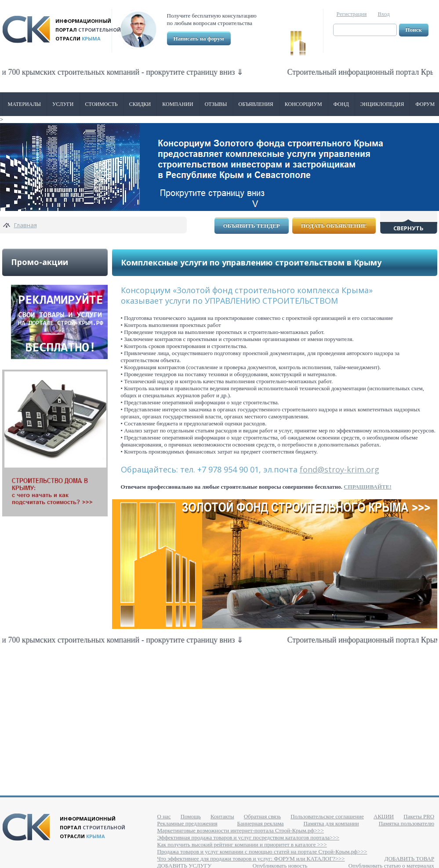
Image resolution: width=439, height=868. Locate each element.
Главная (25, 225)
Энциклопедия (382, 104)
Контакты (222, 816)
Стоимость (102, 104)
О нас (164, 816)
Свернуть (408, 228)
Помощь (191, 816)
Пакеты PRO (419, 816)
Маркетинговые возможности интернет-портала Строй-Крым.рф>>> (241, 830)
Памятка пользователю (407, 823)
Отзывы (216, 104)
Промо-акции (40, 262)
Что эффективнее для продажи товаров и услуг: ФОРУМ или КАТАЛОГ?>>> (251, 859)
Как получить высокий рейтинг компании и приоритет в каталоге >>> (242, 844)
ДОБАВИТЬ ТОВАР (409, 859)
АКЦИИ (384, 816)
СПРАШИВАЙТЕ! (368, 487)
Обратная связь (262, 816)
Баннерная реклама (261, 823)
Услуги (63, 104)
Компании (178, 104)
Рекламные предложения (187, 823)
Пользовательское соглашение (327, 816)
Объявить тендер (252, 226)
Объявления (256, 104)
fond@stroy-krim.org (339, 469)
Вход (384, 14)
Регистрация (352, 14)
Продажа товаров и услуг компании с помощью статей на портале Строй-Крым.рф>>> (262, 852)
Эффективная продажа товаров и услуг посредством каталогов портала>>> (249, 837)
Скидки (140, 104)
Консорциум (303, 104)
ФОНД (341, 104)
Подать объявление (334, 226)
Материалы (25, 104)
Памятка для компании (331, 823)
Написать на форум (199, 38)
